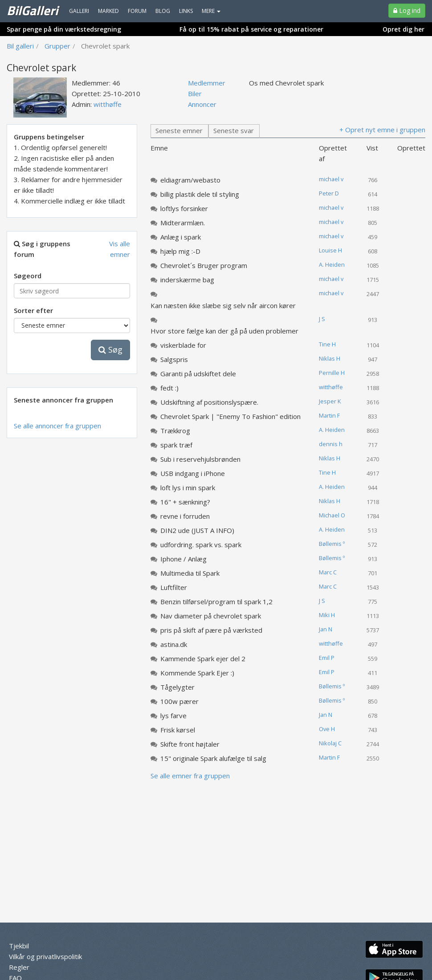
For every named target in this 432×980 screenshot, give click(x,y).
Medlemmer (207, 83)
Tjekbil (19, 946)
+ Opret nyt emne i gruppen (382, 130)
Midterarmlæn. (183, 223)
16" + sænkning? (185, 502)
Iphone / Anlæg (183, 559)
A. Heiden (332, 264)
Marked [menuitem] (108, 11)
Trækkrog (175, 431)
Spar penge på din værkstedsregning (64, 29)
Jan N (326, 629)
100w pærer (179, 701)
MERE (211, 11)
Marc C (328, 572)
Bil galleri (20, 46)
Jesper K (330, 401)
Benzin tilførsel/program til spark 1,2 (216, 602)
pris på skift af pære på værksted (211, 630)
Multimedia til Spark (190, 573)
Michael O (332, 515)
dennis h (331, 444)
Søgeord (28, 276)
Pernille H (332, 373)
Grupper (57, 46)
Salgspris (174, 359)
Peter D (329, 193)
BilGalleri (32, 10)
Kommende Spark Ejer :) (197, 673)
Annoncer (202, 104)
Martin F (329, 415)
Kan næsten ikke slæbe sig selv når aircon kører (223, 305)
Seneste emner (179, 130)
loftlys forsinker (184, 208)
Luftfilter (174, 587)
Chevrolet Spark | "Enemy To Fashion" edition (230, 416)
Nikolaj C (330, 743)
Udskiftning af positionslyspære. (209, 402)
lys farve (173, 716)
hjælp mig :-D (180, 251)
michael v (331, 179)
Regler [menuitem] (19, 967)
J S (322, 319)
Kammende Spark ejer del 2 (203, 659)
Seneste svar (234, 130)
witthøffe (108, 104)
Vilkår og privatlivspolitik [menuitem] (45, 956)
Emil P (327, 658)
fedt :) (169, 388)
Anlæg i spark (181, 237)
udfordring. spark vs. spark (201, 545)
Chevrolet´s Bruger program (204, 265)
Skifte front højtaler (190, 744)
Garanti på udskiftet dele (198, 374)
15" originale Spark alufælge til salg (213, 758)
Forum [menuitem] (137, 11)
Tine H (327, 344)
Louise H (330, 250)
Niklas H (330, 358)
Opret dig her (403, 29)
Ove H (327, 729)
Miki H (327, 615)
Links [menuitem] (186, 11)
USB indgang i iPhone (193, 473)
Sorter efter (33, 310)
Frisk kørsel (178, 730)
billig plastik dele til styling (200, 194)
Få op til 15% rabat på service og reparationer (251, 29)
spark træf (176, 445)
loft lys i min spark (188, 488)
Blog (163, 11)
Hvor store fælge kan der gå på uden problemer (224, 331)
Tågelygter (177, 687)
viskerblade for (183, 345)
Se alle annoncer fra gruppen (57, 426)
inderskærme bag (187, 280)
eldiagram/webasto (190, 180)
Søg (110, 350)
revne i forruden (185, 516)
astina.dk (174, 644)
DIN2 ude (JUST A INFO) (197, 530)
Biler (195, 94)
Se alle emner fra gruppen (190, 776)
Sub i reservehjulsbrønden (200, 459)
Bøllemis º (332, 544)
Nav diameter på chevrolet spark (211, 616)
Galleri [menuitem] (79, 11)
